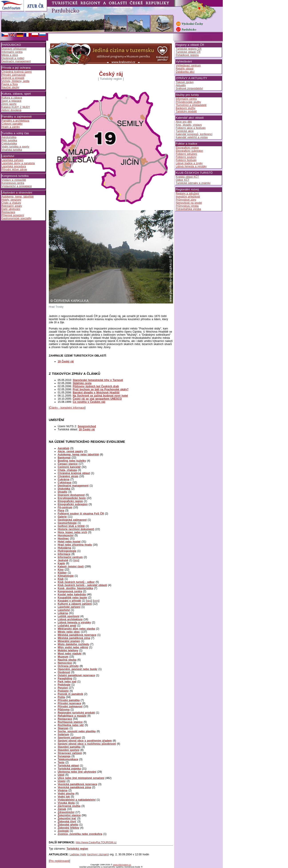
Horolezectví (66, 535)
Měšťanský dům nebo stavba (76, 629)
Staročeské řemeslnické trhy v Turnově (98, 380)
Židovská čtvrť (67, 822)
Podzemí (63, 691)
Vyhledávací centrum (188, 66)
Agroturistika (9, 137)
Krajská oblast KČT (187, 177)
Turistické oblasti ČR (188, 52)
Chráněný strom (68, 476)
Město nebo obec (69, 632)
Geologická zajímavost (72, 520)
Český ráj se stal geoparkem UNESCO (97, 399)
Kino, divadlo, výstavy (189, 125)
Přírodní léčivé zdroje (14, 170)
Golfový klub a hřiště (71, 526)
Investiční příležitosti (188, 197)
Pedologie (64, 685)
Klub (61, 579)
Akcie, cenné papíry (70, 451)
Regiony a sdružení (187, 194)
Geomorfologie (67, 523)
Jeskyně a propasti (13, 78)
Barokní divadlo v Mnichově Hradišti (96, 393)
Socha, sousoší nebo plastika (77, 731)
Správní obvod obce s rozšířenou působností (87, 744)
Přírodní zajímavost (70, 706)
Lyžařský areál (67, 626)
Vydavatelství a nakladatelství (77, 800)
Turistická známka (69, 769)
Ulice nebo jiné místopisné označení (81, 778)
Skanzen (63, 728)
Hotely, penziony (11, 200)
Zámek (62, 809)
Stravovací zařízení (70, 753)
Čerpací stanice (68, 464)
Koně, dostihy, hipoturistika (75, 588)
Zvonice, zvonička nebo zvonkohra (80, 834)
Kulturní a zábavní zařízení (75, 604)
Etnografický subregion (73, 504)
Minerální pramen (69, 641)
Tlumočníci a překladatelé (191, 105)
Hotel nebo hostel (69, 542)
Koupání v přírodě (69, 601)
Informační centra (12, 52)
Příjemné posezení (13, 215)
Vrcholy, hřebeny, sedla (15, 81)
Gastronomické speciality (16, 218)
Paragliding (65, 678)
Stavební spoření (69, 750)
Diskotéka (64, 489)
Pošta (61, 697)
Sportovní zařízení (69, 738)
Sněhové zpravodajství (189, 88)
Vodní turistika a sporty (15, 147)
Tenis (61, 762)
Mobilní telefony (68, 651)
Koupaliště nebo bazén (72, 598)
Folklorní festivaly (186, 160)
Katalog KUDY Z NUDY (16, 107)
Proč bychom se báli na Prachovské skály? (101, 389)
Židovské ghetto (68, 825)
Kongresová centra (13, 183)
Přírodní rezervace (69, 703)
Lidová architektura (70, 619)
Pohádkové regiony (187, 55)
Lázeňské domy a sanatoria (18, 163)
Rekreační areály (12, 206)
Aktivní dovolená (11, 110)
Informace (64, 554)
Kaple (61, 563)
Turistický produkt (186, 111)
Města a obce (10, 55)
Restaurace (8, 212)
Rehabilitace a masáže (72, 716)
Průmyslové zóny (186, 200)
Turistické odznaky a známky (193, 183)
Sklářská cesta (82, 383)
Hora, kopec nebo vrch (72, 532)
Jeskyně (63, 560)
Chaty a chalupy (11, 203)
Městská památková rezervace (77, 635)
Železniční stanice (69, 815)
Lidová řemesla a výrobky (74, 623)
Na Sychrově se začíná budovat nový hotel (100, 396)
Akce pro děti (184, 122)
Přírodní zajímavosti (13, 75)
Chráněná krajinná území (17, 72)
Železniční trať (67, 818)
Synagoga (64, 756)
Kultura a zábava (12, 98)
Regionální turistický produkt (76, 713)
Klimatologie (66, 576)
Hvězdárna (64, 548)
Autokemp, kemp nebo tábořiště (78, 455)
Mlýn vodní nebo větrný (73, 647)
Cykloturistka (9, 144)
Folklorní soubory (186, 157)
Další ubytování (11, 209)
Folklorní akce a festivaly (191, 128)
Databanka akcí (185, 72)
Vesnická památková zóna (74, 787)
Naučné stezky (10, 87)
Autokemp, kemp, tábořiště (18, 197)
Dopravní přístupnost (14, 49)
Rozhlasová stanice (70, 722)
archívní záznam (98, 854)
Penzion (63, 688)
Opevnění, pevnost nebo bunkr (78, 669)
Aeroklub (63, 448)
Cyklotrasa (64, 483)
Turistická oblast (68, 766)
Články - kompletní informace (67, 408)
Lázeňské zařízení (69, 607)
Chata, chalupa (67, 470)
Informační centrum (70, 557)
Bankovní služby (185, 108)
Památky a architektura (15, 121)
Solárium (63, 734)
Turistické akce (185, 131)
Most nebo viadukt (70, 654)
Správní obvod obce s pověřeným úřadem (85, 741)
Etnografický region (70, 501)
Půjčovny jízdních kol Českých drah (96, 386)
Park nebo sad (67, 682)
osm (96, 601)
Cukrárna (64, 479)
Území (62, 781)
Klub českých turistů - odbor (76, 582)
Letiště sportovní (69, 616)
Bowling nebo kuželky (72, 461)
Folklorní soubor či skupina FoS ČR (81, 514)
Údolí (61, 775)
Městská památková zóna (74, 638)
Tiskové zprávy (185, 82)
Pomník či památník (70, 694)
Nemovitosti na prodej (189, 203)
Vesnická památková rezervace (77, 784)
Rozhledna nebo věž (71, 725)
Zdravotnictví (66, 812)
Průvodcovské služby (188, 102)
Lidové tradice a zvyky (189, 163)
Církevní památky (12, 124)
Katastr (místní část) (71, 567)
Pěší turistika (9, 140)
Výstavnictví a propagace (17, 186)
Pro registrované (59, 861)
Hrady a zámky (11, 127)
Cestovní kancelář (69, 467)
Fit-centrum (65, 507)
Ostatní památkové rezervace (76, 675)
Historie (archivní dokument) (76, 529)
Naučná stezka (67, 660)
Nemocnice (65, 663)
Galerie (62, 517)
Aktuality (181, 85)
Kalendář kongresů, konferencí (194, 134)
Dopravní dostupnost (71, 495)
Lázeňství (64, 610)
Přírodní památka (69, 700)
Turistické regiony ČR (189, 49)
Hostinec (63, 539)
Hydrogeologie (67, 551)
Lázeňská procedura (14, 166)
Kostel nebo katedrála (72, 595)
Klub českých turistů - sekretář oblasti (82, 585)
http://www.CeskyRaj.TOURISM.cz (96, 842)
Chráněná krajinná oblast (74, 473)
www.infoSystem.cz (122, 865)
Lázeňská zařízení (12, 160)
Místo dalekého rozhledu (73, 644)
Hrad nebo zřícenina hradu (75, 545)
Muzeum (63, 657)
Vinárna (63, 790)
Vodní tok (64, 797)
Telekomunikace (68, 759)
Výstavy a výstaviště (14, 180)
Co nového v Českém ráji (89, 402)
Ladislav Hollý (78, 854)
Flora (61, 511)
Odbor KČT (183, 180)
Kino (61, 570)
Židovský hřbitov (68, 828)
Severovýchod (87, 426)
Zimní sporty (9, 104)
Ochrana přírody (68, 666)
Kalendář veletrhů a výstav (192, 137)
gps (76, 560)
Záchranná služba (69, 806)
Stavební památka (69, 747)
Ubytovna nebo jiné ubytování (77, 772)
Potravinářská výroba (188, 209)
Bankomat (64, 458)
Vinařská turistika (12, 150)
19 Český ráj (87, 429)
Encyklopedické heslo (72, 498)
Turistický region (77, 849)
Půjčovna (64, 710)
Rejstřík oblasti (185, 69)
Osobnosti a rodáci (13, 58)
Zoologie (63, 831)
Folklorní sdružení (186, 154)
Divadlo (62, 492)
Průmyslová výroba (187, 206)
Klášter (62, 573)
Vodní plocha (66, 794)
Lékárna (63, 613)
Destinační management (16, 61)
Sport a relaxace (11, 101)
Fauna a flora (10, 84)
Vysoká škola (66, 803)
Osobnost (64, 672)
